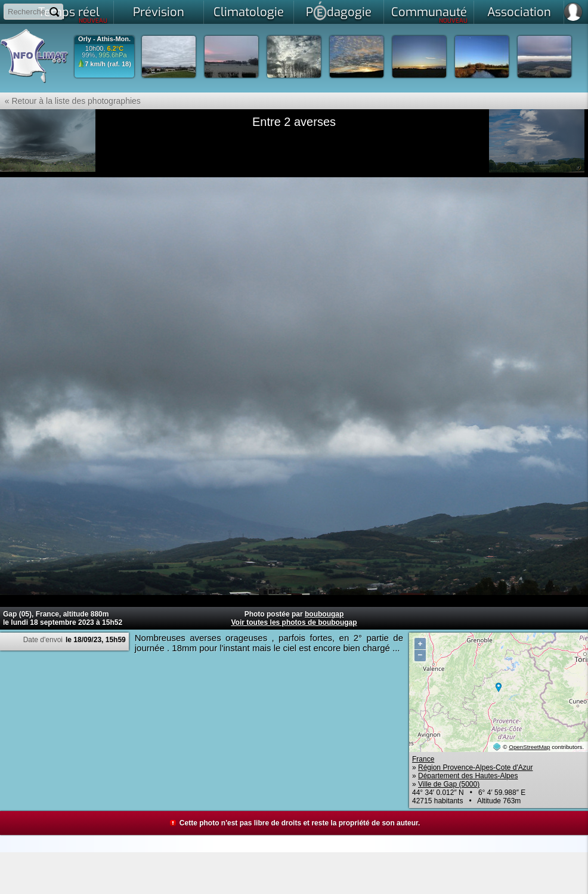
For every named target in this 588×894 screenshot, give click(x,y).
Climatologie (249, 12)
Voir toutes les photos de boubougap (294, 622)
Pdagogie (339, 11)
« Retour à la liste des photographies (70, 101)
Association (519, 12)
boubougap (324, 614)
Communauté (430, 14)
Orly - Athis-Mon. (104, 39)
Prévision (159, 12)
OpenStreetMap (529, 747)
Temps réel (73, 14)
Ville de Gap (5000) (449, 784)
